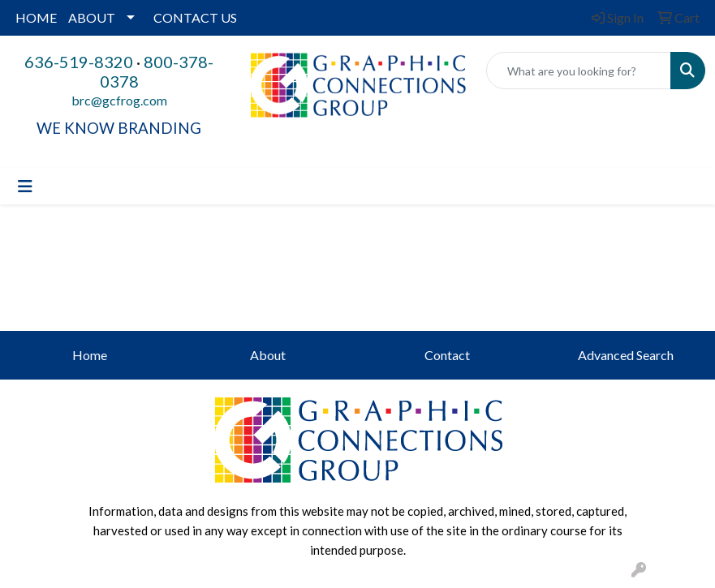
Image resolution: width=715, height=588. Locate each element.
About (268, 355)
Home (90, 355)
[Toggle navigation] (25, 186)
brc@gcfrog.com (119, 100)
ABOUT (92, 17)
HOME (36, 17)
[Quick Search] (579, 71)
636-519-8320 (79, 62)
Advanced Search (626, 355)
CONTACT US (195, 17)
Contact (447, 355)
